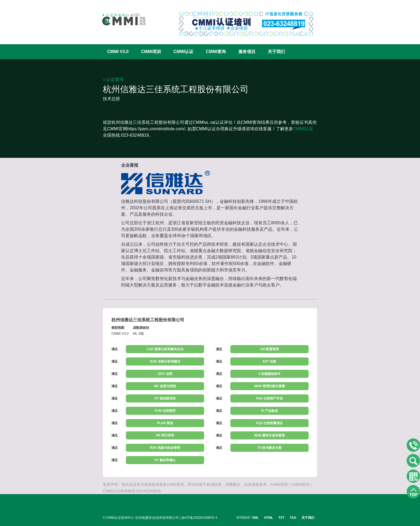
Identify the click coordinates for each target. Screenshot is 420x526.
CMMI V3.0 (118, 52)
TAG (293, 518)
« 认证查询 (113, 79)
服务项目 (247, 52)
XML (255, 518)
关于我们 (276, 52)
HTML (269, 518)
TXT (281, 518)
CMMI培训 (151, 52)
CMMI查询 (216, 52)
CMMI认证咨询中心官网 (120, 19)
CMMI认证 (184, 52)
